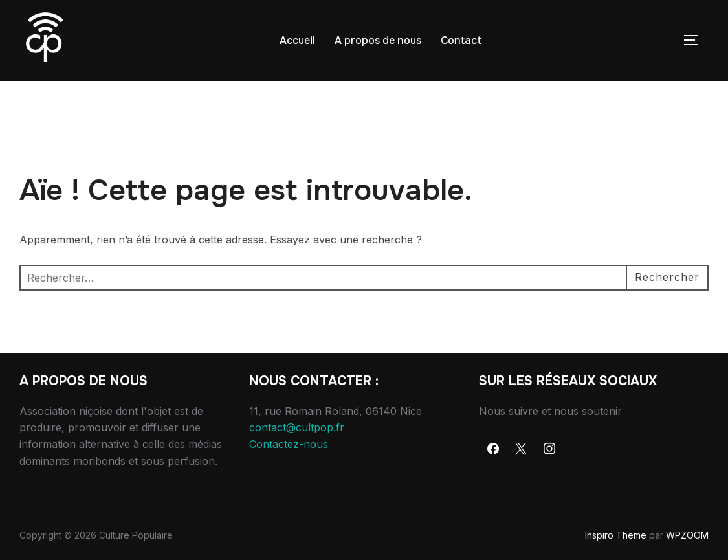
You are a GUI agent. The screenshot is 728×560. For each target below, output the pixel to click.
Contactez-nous (289, 444)
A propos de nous (378, 40)
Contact (461, 40)
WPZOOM (687, 535)
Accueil (297, 40)
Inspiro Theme (616, 535)
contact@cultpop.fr (297, 427)
